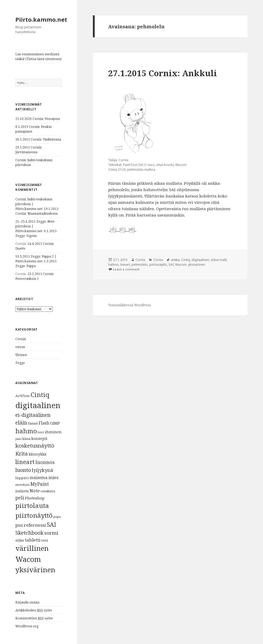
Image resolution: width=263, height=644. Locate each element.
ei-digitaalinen (33, 415)
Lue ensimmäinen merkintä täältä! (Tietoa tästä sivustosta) (38, 57)
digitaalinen (38, 405)
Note (35, 491)
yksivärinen (35, 570)
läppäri (22, 478)
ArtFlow (23, 396)
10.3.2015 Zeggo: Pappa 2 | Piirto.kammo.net (36, 259)
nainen (22, 491)
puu (19, 525)
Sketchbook (29, 533)
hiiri (41, 432)
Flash (44, 423)
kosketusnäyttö (35, 445)
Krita (22, 454)
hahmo (26, 431)
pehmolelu (140, 265)
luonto (23, 470)
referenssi (35, 525)
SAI (51, 524)
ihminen (53, 432)
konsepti (39, 438)
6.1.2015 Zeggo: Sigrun (36, 233)
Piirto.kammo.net (41, 19)
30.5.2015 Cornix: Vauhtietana (38, 139)
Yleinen (21, 355)
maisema (39, 478)
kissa (26, 439)
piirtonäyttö (34, 515)
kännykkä (38, 454)
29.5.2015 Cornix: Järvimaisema (29, 150)
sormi (51, 533)
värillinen (32, 548)
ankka (175, 260)
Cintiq (40, 395)
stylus (20, 540)
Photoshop (35, 498)
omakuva (48, 491)
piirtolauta (32, 506)
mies (53, 477)
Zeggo (20, 363)
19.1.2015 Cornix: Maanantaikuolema (37, 211)
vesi (45, 540)
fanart (33, 423)
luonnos (45, 462)
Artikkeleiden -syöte (34, 610)
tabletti (33, 540)
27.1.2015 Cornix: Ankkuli (163, 73)
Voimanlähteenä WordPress (130, 305)
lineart (25, 462)
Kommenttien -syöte (34, 618)
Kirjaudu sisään (27, 602)
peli (20, 498)
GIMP (55, 423)
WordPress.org (27, 626)
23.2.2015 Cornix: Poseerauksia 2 (35, 276)
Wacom (28, 559)
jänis (18, 439)
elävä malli (219, 260)
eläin (21, 423)
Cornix (21, 339)
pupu (57, 517)
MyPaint (40, 484)
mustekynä (22, 485)
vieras (20, 347)
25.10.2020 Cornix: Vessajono (38, 119)
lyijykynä (42, 470)
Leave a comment (126, 269)
